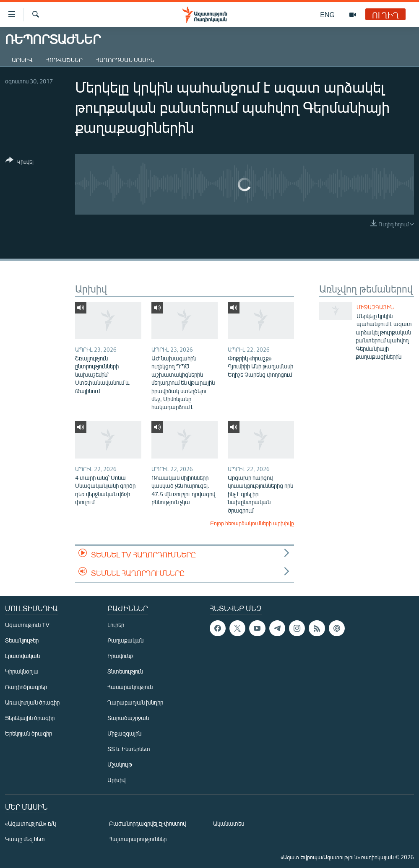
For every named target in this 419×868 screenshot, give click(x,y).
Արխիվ (22, 60)
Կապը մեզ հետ (25, 839)
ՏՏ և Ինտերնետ (129, 749)
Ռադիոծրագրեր (26, 687)
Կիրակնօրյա (22, 671)
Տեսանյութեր (22, 640)
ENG (327, 14)
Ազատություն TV (27, 625)
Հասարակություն (130, 687)
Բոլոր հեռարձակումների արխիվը (252, 523)
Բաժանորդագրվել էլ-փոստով (148, 823)
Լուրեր (116, 625)
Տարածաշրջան (128, 718)
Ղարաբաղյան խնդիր (135, 702)
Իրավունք (120, 656)
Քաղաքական (125, 640)
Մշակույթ (120, 764)
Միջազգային (375, 307)
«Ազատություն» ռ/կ (30, 823)
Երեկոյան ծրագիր (29, 733)
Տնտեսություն (125, 671)
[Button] (20, 162)
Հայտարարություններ (138, 839)
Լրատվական (22, 656)
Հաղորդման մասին (125, 60)
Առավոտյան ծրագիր (32, 702)
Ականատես (229, 823)
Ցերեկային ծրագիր (30, 718)
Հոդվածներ (64, 60)
